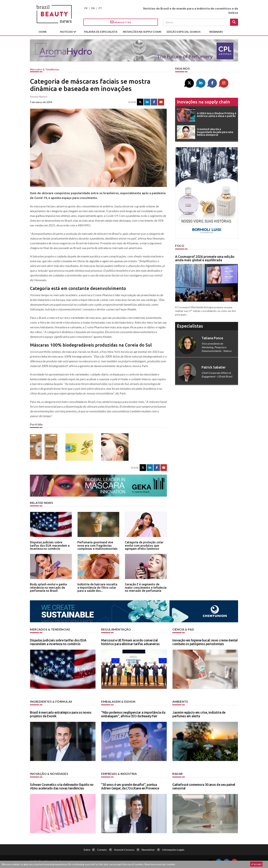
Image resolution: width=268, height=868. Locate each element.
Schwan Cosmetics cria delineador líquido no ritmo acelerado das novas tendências (62, 786)
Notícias (67, 32)
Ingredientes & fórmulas (51, 701)
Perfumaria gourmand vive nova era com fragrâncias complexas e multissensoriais (97, 545)
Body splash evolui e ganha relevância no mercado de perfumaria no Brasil (48, 587)
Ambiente (180, 701)
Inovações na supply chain (142, 32)
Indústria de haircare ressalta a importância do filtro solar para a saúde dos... (97, 587)
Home (43, 32)
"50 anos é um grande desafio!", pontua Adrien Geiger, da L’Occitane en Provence (130, 786)
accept (256, 864)
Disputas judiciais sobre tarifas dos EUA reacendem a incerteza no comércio (50, 545)
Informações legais (173, 850)
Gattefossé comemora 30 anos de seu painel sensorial (204, 786)
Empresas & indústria (119, 774)
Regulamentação (116, 629)
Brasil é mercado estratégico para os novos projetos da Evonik (61, 714)
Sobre (87, 850)
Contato (102, 850)
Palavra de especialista (101, 32)
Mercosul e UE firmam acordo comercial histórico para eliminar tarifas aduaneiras (130, 642)
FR (86, 8)
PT (100, 8)
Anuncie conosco (124, 850)
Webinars (216, 32)
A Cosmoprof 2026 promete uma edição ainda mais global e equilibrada (205, 258)
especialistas (190, 326)
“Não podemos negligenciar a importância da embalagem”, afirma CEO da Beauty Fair (133, 714)
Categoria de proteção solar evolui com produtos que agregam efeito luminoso (144, 545)
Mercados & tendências (45, 69)
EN (93, 8)
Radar (178, 774)
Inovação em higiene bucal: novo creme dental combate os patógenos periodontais (205, 642)
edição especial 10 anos (184, 32)
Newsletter (121, 22)
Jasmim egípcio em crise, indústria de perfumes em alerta (199, 714)
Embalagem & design (118, 701)
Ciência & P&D (183, 629)
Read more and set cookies (160, 864)
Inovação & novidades (49, 774)
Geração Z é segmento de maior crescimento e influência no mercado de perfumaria (146, 587)
